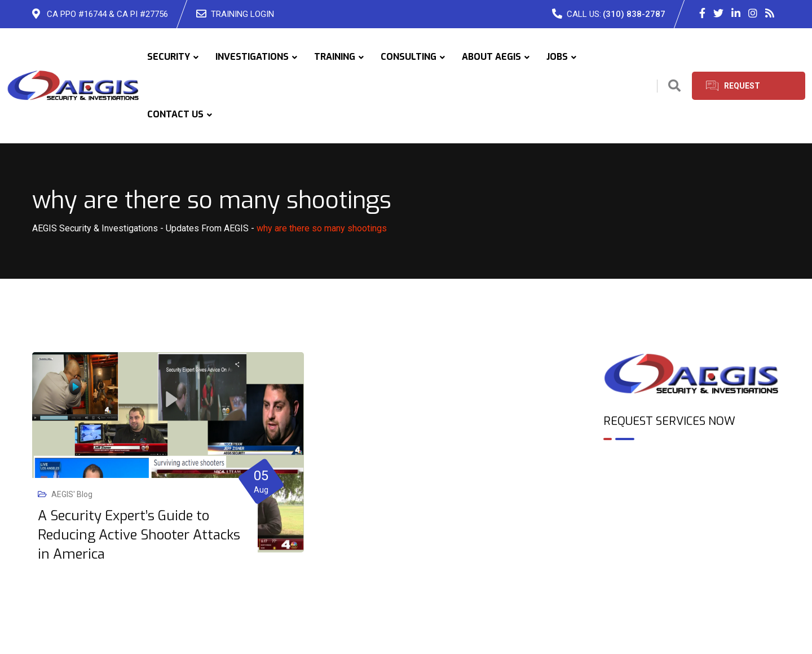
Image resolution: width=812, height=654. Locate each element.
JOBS (557, 57)
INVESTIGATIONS (252, 57)
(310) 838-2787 (634, 14)
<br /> (692, 498)
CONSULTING (409, 57)
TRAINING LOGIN (242, 14)
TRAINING (335, 57)
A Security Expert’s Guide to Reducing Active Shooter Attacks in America (139, 535)
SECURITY (169, 57)
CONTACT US (175, 114)
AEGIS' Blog (72, 494)
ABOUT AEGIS (491, 57)
